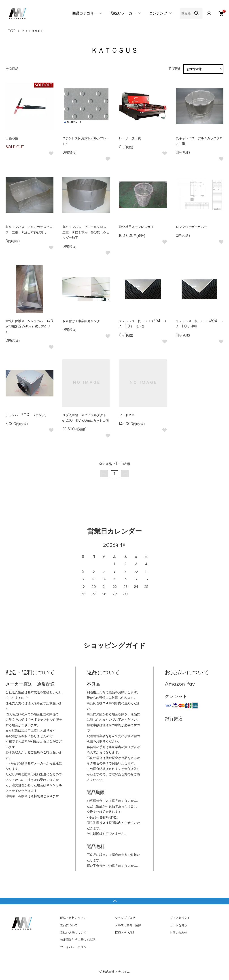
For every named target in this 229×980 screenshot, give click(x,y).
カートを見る (178, 925)
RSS (118, 933)
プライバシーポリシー (75, 947)
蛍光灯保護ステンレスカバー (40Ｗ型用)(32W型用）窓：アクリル (29, 327)
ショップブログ (125, 918)
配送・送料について (73, 918)
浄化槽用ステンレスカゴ (136, 227)
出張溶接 (12, 138)
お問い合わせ (178, 933)
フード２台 (127, 415)
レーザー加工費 (130, 138)
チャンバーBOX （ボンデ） (27, 415)
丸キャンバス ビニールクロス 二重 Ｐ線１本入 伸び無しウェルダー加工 (86, 232)
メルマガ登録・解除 (128, 925)
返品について (69, 925)
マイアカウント (180, 918)
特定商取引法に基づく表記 (78, 940)
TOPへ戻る (114, 901)
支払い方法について (73, 933)
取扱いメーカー (123, 13)
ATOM (129, 933)
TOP (12, 31)
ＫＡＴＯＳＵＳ (33, 31)
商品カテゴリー (85, 13)
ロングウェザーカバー (193, 227)
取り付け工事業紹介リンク (81, 321)
